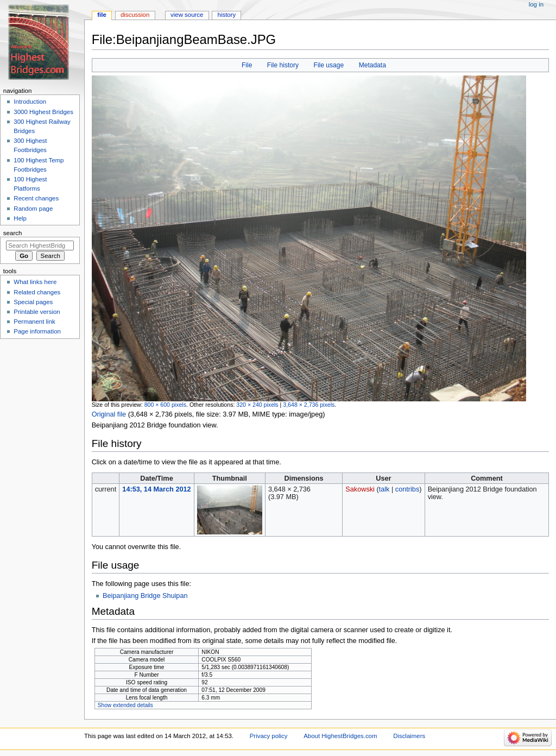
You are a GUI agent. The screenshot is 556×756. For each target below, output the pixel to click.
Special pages (33, 302)
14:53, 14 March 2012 (156, 489)
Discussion (135, 15)
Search (13, 233)
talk (384, 489)
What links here (35, 282)
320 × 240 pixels (257, 405)
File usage (329, 65)
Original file (109, 414)
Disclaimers (409, 736)
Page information (37, 331)
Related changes (37, 292)
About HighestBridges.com (340, 736)
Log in (536, 4)
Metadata (372, 65)
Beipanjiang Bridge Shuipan (145, 596)
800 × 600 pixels (165, 405)
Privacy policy (269, 736)
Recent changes (36, 198)
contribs (407, 489)
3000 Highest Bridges (43, 112)
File (247, 65)
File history (283, 65)
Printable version (37, 312)
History (227, 15)
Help (20, 218)
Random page (33, 209)
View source (187, 15)
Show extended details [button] (125, 705)
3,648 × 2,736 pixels (309, 405)
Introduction (30, 102)
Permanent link (34, 322)
